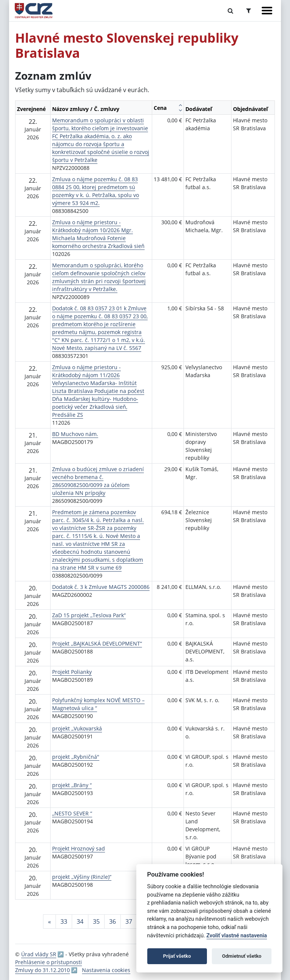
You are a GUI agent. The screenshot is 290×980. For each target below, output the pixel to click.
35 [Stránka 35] (96, 921)
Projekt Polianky (72, 672)
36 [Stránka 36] (113, 921)
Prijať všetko (177, 956)
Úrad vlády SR (39, 954)
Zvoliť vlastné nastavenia (237, 936)
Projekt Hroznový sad (79, 848)
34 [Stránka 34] (80, 921)
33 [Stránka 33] (64, 921)
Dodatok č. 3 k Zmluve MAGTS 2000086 (101, 587)
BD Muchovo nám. (75, 434)
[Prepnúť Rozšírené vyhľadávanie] (249, 11)
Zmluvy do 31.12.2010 (42, 970)
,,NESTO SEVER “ (72, 813)
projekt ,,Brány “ (72, 785)
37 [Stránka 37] (129, 921)
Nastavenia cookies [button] (106, 970)
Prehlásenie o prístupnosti (49, 962)
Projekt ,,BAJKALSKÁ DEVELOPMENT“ (97, 643)
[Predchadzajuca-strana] (49, 921)
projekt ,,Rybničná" (76, 757)
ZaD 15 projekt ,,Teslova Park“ (89, 615)
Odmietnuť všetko (242, 956)
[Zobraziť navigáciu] (267, 11)
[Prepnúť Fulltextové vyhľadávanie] (231, 11)
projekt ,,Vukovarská (77, 728)
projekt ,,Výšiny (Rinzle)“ (82, 877)
